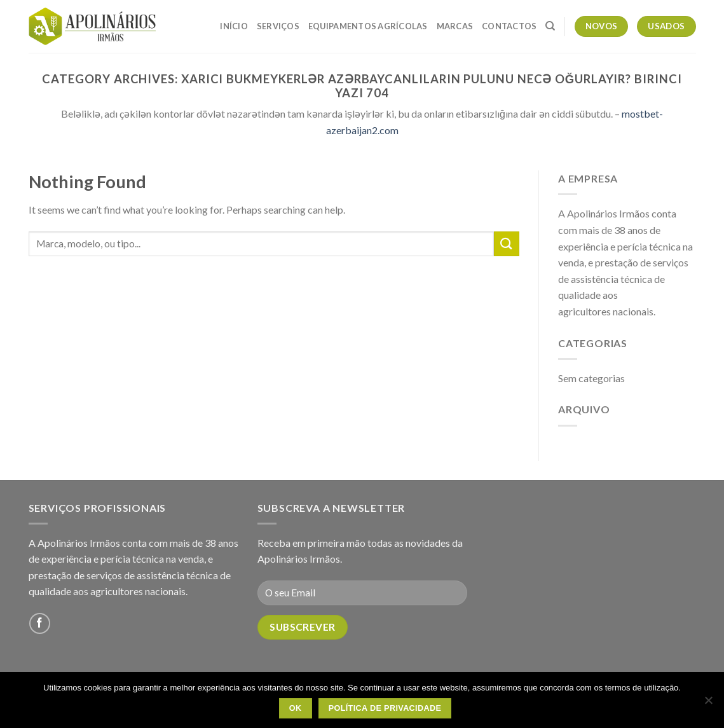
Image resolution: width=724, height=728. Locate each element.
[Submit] (507, 244)
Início (234, 26)
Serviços (278, 26)
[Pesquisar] (550, 26)
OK (296, 708)
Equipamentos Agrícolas (368, 26)
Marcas (455, 26)
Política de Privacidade (385, 708)
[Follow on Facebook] (40, 623)
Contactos (509, 26)
